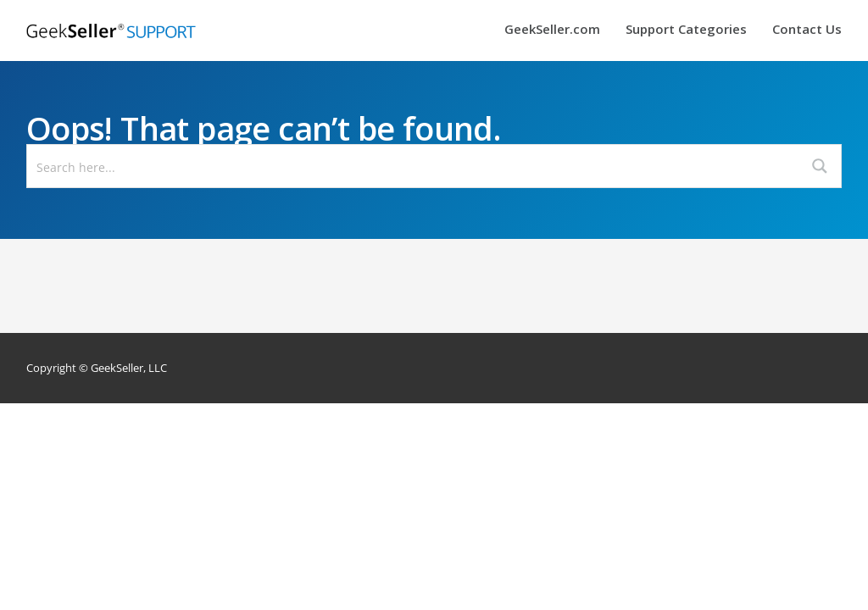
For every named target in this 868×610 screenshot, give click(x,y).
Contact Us (807, 30)
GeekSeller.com (552, 30)
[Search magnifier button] (820, 166)
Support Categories (686, 30)
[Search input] (414, 166)
